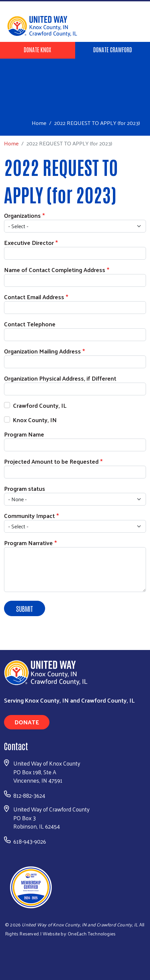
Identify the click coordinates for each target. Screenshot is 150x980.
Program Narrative (28, 543)
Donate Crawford (113, 49)
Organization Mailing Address (42, 351)
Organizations (22, 215)
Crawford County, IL (40, 405)
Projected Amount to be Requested (51, 461)
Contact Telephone (30, 324)
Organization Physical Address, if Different (60, 378)
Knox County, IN (35, 420)
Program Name (24, 434)
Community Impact (29, 515)
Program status (25, 488)
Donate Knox (37, 49)
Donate (27, 722)
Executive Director (29, 242)
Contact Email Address (34, 297)
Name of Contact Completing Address (55, 270)
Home (39, 123)
